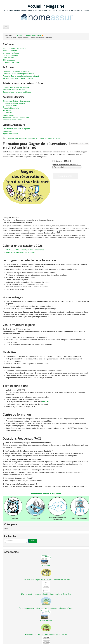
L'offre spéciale (8, 58)
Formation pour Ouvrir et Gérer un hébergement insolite (46, 634)
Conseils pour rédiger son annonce (16, 87)
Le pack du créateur (10, 55)
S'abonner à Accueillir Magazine (15, 48)
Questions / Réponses (11, 62)
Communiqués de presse (12, 120)
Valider (33, 541)
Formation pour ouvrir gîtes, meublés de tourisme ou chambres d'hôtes (34, 138)
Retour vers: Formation (79, 143)
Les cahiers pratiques (11, 53)
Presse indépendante (11, 108)
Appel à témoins (9, 115)
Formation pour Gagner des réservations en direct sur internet (46, 580)
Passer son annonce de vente (14, 90)
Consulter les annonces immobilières (17, 92)
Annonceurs (7, 131)
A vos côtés (7, 110)
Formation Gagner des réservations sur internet (21, 76)
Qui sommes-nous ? (10, 106)
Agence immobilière (10, 133)
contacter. (46, 402)
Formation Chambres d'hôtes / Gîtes (16, 71)
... (4, 539)
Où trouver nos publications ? (14, 103)
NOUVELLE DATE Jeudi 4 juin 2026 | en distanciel (25, 250)
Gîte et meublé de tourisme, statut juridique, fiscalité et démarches (46, 594)
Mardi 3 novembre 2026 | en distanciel (20, 252)
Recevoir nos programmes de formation (18, 78)
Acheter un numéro (10, 51)
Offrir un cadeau (9, 60)
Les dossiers (7, 113)
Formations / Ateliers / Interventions (16, 117)
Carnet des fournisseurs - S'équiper (16, 129)
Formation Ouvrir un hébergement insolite (18, 74)
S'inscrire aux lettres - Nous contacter (17, 101)
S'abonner (46, 566)
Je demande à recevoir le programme (46, 494)
